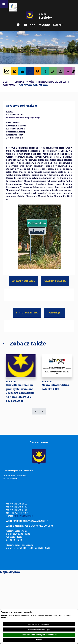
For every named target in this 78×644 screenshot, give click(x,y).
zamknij (39, 640)
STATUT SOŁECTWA (27, 313)
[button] (39, 268)
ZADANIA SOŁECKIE (24, 281)
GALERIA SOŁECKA (55, 281)
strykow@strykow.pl (23, 516)
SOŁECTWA (9, 85)
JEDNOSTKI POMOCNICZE (52, 82)
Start (6, 82)
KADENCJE (55, 313)
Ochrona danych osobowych (39, 624)
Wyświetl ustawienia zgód (39, 629)
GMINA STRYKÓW (24, 82)
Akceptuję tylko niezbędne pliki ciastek (39, 635)
